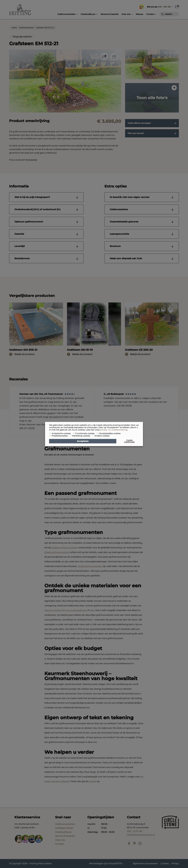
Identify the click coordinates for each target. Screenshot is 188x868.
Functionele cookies (85, 433)
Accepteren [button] (83, 441)
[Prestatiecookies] (50, 436)
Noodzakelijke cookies (110, 433)
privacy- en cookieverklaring (114, 430)
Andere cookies (102, 436)
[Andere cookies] (93, 436)
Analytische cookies (61, 433)
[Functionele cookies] (74, 433)
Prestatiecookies (60, 436)
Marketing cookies (81, 436)
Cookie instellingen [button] (129, 441)
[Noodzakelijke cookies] (98, 433)
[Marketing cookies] (71, 436)
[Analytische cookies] (50, 433)
